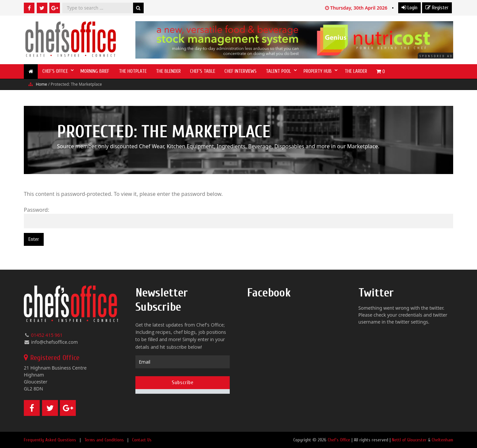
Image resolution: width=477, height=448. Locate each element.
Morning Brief (95, 71)
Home (41, 84)
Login (409, 8)
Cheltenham (442, 440)
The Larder (356, 71)
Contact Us (142, 440)
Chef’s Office (55, 71)
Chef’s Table (203, 71)
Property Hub (318, 71)
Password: (238, 217)
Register (437, 8)
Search (138, 8)
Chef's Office (339, 440)
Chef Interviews (240, 71)
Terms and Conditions (104, 440)
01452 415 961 (47, 335)
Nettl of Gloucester (409, 440)
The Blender (168, 71)
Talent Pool (278, 71)
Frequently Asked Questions (50, 440)
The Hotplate (133, 71)
